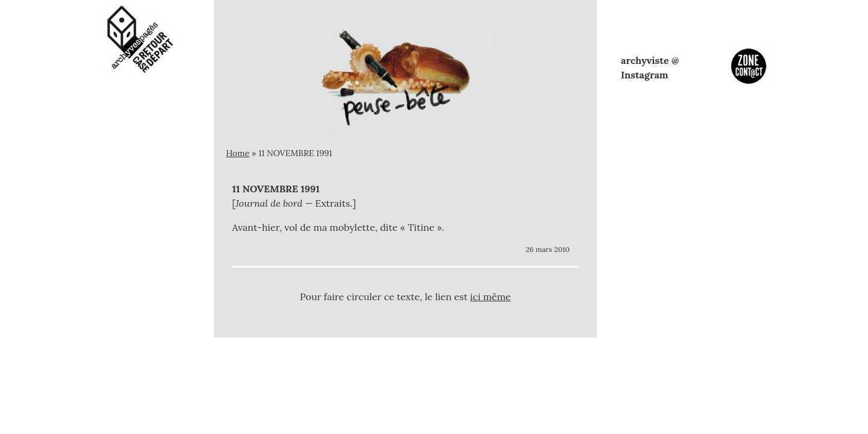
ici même (491, 297)
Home (238, 153)
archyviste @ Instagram (650, 68)
